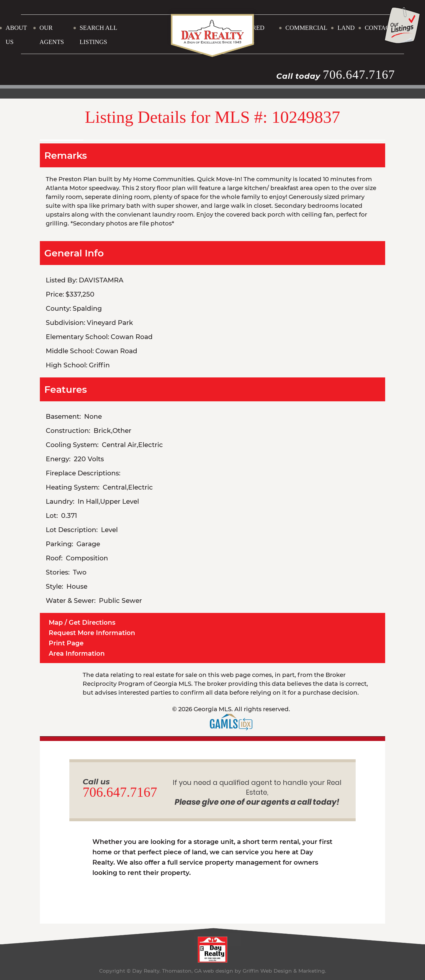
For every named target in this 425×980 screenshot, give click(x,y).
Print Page (66, 643)
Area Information (77, 653)
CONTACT (379, 28)
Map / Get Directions (83, 622)
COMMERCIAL (306, 28)
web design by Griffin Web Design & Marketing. (264, 970)
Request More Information (93, 633)
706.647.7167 (358, 75)
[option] (212, 137)
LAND (346, 28)
